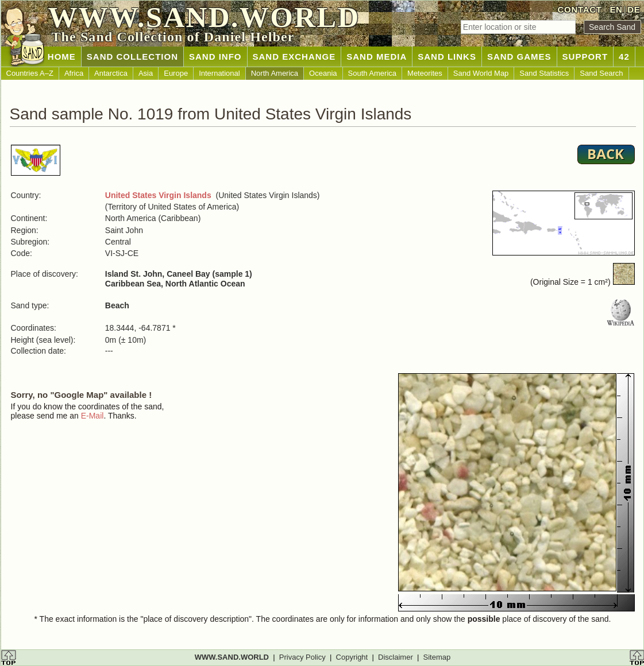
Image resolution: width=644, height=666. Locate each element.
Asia (146, 73)
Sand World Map (481, 73)
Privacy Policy (302, 657)
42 (624, 57)
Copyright (352, 657)
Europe (176, 73)
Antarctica (111, 73)
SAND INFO (215, 57)
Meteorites (425, 73)
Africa (74, 73)
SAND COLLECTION (132, 57)
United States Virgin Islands (158, 195)
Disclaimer (396, 657)
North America (275, 73)
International (219, 73)
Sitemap (437, 657)
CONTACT (580, 9)
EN (616, 9)
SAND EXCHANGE (294, 57)
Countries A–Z (30, 73)
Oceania (323, 73)
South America (373, 73)
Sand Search (601, 73)
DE (634, 9)
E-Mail (92, 416)
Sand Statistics (544, 73)
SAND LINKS (447, 57)
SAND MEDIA (377, 57)
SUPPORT (585, 57)
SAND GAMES (519, 57)
